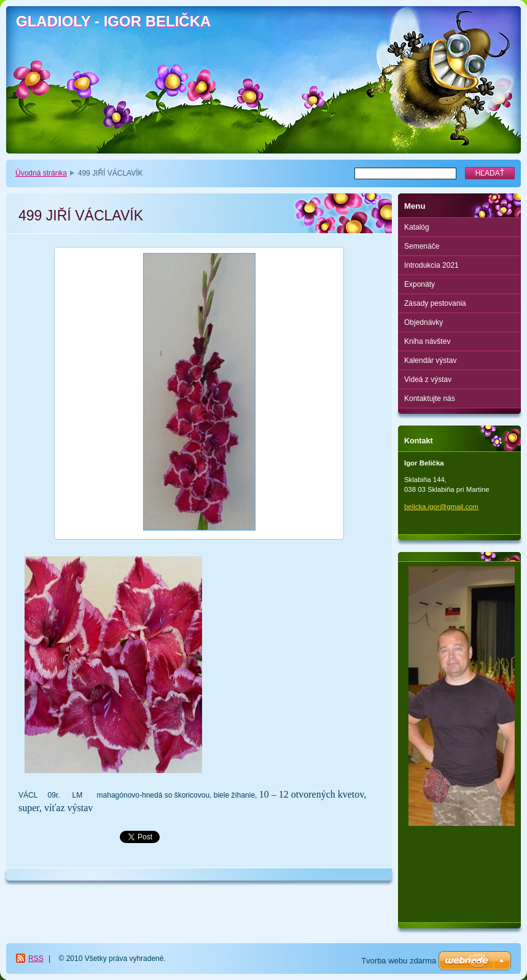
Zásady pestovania (435, 303)
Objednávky (424, 322)
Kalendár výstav (430, 360)
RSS (36, 959)
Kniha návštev (427, 341)
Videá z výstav (428, 379)
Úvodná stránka (41, 173)
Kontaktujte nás (430, 399)
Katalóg (417, 227)
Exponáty (420, 284)
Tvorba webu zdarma (399, 961)
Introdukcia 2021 (431, 265)
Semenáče (422, 246)
